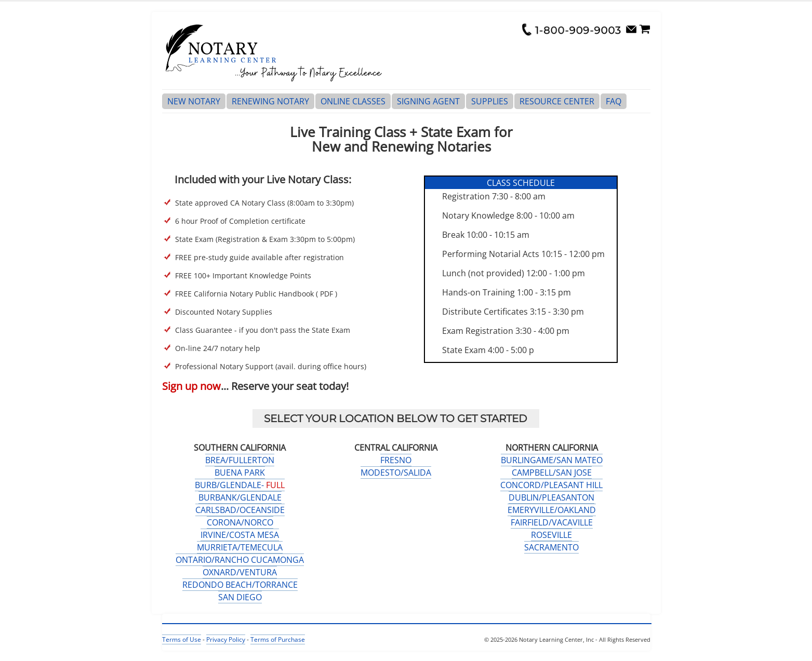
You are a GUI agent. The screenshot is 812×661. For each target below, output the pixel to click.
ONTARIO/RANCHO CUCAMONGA (240, 560)
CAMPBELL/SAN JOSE (552, 473)
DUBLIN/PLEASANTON (551, 497)
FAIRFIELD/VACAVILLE (552, 522)
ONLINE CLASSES (353, 101)
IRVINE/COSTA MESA (240, 535)
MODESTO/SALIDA (396, 473)
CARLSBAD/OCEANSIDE (240, 510)
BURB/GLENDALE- (240, 485)
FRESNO (396, 460)
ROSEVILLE (551, 535)
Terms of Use (182, 639)
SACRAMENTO (551, 547)
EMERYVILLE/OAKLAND (552, 510)
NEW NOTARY (194, 101)
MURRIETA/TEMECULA (240, 547)
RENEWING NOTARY (270, 101)
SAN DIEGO (240, 597)
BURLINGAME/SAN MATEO (552, 460)
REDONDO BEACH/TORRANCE (240, 585)
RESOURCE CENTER (557, 101)
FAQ (614, 101)
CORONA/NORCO (240, 522)
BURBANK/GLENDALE (240, 497)
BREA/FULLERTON (240, 460)
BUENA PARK (240, 473)
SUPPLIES (490, 101)
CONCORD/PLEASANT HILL (551, 485)
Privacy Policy (226, 639)
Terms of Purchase (278, 639)
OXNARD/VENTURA (240, 572)
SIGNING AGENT (428, 101)
